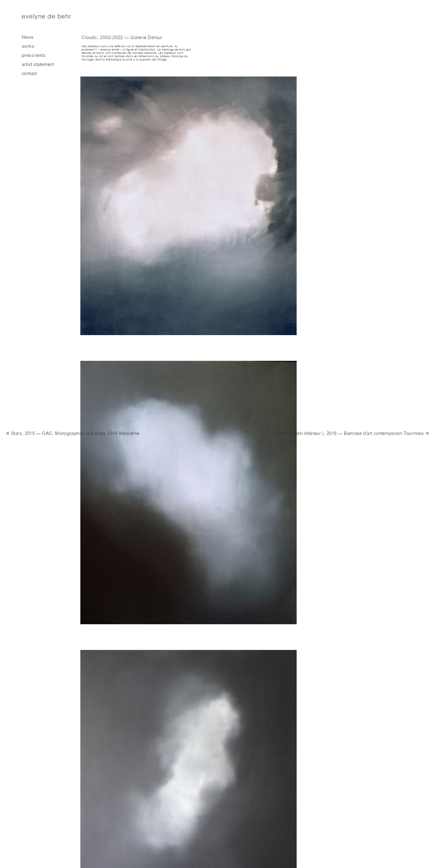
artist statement (38, 65)
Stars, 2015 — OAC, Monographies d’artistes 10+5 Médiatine (75, 434)
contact (29, 74)
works (28, 47)
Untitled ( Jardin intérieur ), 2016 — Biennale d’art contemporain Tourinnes (347, 434)
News (28, 38)
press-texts (34, 56)
